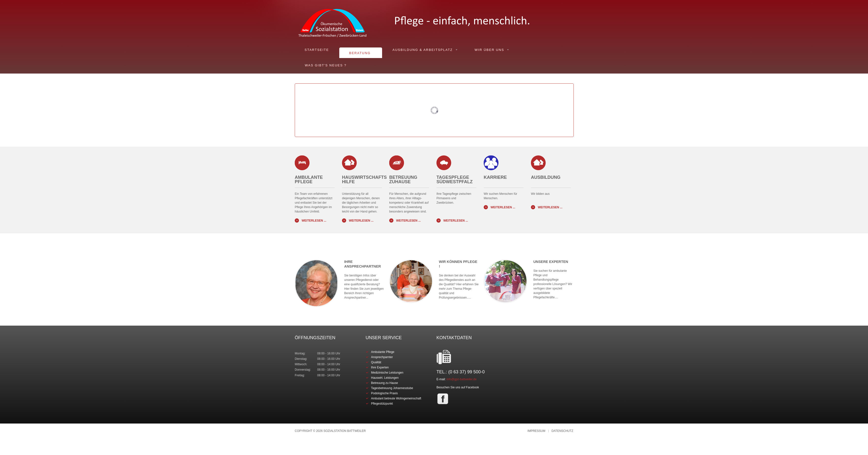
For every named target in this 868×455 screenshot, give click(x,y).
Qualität (376, 362)
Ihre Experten (380, 367)
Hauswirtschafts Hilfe (364, 180)
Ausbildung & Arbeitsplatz (423, 50)
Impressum (536, 431)
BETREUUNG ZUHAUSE (403, 180)
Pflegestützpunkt (382, 404)
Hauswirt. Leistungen (385, 378)
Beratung (360, 53)
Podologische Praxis (384, 393)
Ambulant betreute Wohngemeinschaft (396, 398)
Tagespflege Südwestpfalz (455, 180)
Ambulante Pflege (309, 180)
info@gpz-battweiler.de (462, 379)
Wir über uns (489, 50)
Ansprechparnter (382, 357)
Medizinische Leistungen (387, 373)
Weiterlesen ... (314, 221)
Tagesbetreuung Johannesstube (392, 388)
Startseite (317, 50)
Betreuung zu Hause (384, 383)
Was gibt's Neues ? (326, 65)
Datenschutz (562, 431)
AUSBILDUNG (546, 180)
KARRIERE (495, 180)
